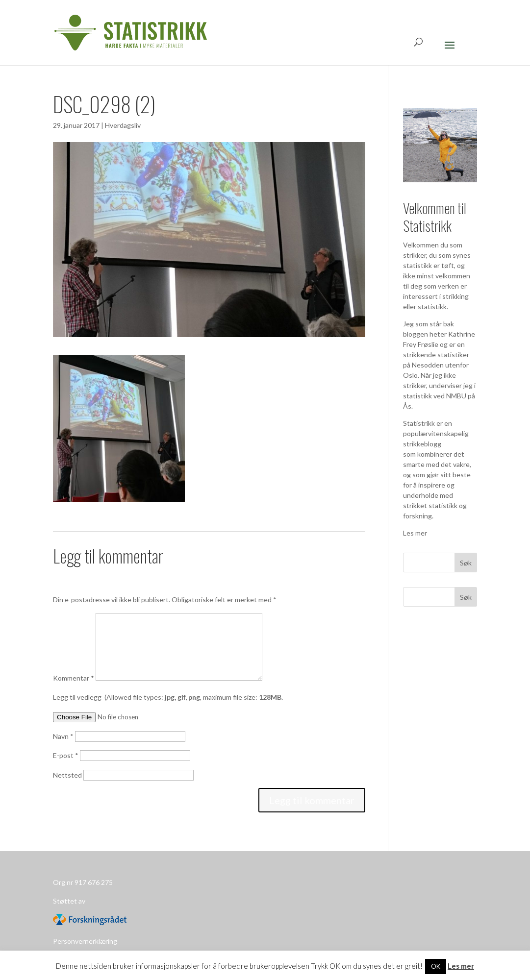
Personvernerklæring (85, 941)
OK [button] (436, 966)
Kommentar (74, 678)
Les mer (415, 533)
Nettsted (67, 775)
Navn (63, 736)
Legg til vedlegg (168, 697)
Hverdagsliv (123, 125)
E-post (66, 755)
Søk (466, 597)
